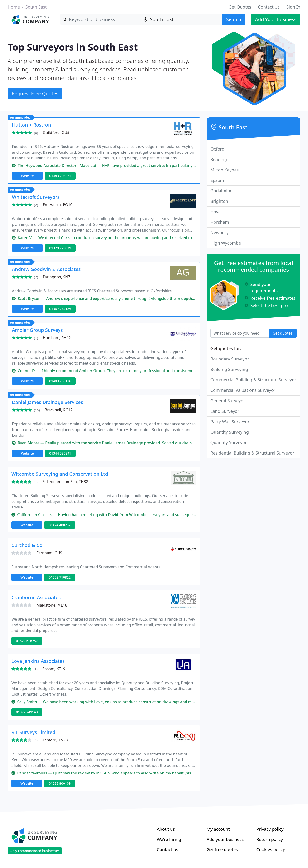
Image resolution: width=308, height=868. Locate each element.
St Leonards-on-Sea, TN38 (65, 482)
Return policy (270, 839)
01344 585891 (60, 453)
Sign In (293, 7)
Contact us (168, 849)
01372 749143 (27, 712)
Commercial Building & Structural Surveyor (253, 380)
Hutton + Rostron (31, 125)
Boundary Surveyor (230, 359)
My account (218, 829)
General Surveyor (228, 401)
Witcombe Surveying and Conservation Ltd (60, 474)
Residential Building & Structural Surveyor (252, 453)
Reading (219, 159)
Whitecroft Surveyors (36, 197)
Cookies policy (271, 849)
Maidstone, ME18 (52, 605)
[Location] (182, 19)
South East (36, 7)
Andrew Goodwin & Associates (46, 269)
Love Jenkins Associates (38, 661)
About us (166, 829)
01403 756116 (60, 381)
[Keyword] (101, 19)
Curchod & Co (27, 545)
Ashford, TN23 (55, 740)
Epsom (217, 180)
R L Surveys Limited (33, 732)
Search (234, 19)
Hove (216, 212)
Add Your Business (276, 19)
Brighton (219, 201)
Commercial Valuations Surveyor (243, 390)
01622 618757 (27, 641)
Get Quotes (240, 7)
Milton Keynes (225, 170)
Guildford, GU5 (56, 133)
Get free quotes (222, 849)
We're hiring (169, 839)
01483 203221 (60, 176)
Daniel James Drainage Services (47, 402)
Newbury (220, 232)
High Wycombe (226, 243)
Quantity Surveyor (229, 442)
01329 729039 (60, 248)
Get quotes (283, 333)
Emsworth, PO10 (58, 205)
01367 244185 (60, 309)
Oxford (218, 149)
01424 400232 (60, 525)
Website (27, 176)
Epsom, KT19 (54, 669)
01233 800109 (60, 783)
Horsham (220, 222)
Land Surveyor (225, 411)
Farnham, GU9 (49, 553)
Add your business (225, 839)
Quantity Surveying (230, 432)
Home (14, 7)
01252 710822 (60, 577)
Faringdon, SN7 (57, 277)
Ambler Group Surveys (37, 330)
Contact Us (269, 7)
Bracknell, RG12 (59, 410)
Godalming (222, 191)
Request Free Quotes (35, 93)
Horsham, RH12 (57, 338)
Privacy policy (270, 829)
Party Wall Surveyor (230, 422)
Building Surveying (229, 369)
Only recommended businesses (35, 851)
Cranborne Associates (36, 597)
